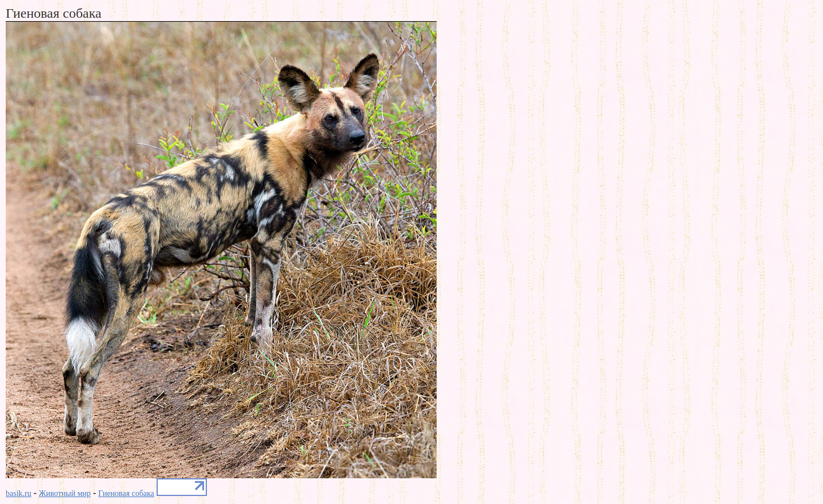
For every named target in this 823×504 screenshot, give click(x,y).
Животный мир (65, 493)
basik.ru (19, 493)
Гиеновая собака (126, 493)
